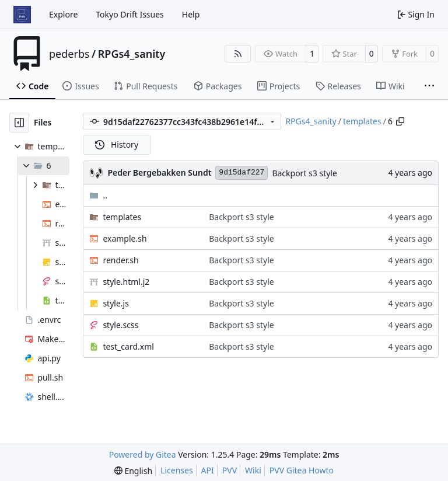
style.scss (120, 325)
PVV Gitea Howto (302, 470)
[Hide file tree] (19, 123)
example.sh (125, 238)
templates (362, 121)
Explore (63, 14)
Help (191, 14)
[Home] (22, 15)
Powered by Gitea (143, 454)
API (208, 470)
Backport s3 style (304, 173)
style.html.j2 (126, 282)
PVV (230, 470)
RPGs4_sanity (132, 54)
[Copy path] (400, 121)
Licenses (177, 470)
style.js (116, 303)
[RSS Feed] (238, 54)
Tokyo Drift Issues (130, 14)
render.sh (120, 260)
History (117, 144)
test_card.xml (128, 346)
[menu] (133, 471)
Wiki (253, 470)
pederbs (69, 54)
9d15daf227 (242, 172)
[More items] (429, 86)
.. (98, 195)
